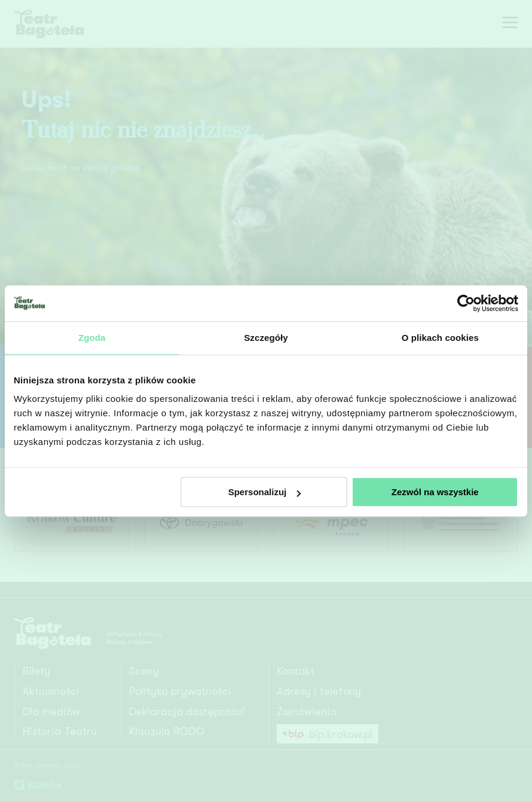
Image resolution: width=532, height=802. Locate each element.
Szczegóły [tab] (266, 338)
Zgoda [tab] (92, 338)
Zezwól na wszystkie (435, 492)
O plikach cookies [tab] (440, 338)
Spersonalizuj (265, 492)
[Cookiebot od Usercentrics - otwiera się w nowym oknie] (466, 303)
